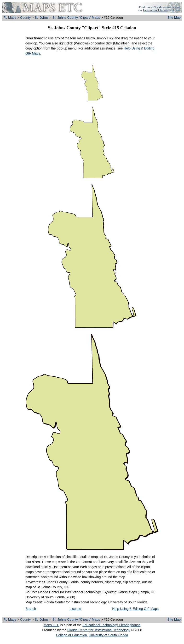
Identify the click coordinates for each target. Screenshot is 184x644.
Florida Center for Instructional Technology (99, 630)
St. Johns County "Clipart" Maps (76, 18)
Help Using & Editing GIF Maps (135, 609)
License (75, 609)
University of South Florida (108, 635)
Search (31, 609)
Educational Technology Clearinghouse (111, 625)
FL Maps (10, 18)
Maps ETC (52, 625)
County (25, 18)
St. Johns (41, 18)
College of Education (71, 635)
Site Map (174, 18)
